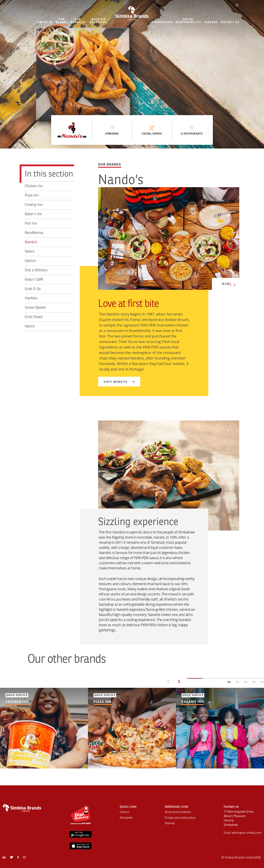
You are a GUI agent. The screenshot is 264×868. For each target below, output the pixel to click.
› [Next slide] (235, 284)
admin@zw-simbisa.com (246, 833)
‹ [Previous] (168, 681)
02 (238, 682)
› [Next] (179, 681)
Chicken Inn (34, 186)
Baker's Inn (33, 214)
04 (254, 682)
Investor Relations (98, 21)
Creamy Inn (34, 205)
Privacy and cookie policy (180, 818)
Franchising (163, 22)
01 (229, 682)
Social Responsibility (189, 21)
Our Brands (62, 21)
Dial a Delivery (36, 270)
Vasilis (30, 326)
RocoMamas (34, 233)
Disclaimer (126, 818)
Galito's (30, 261)
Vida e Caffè (34, 279)
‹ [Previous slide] (231, 284)
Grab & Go (33, 289)
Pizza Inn (32, 195)
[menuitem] (45, 22)
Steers (30, 251)
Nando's (31, 242)
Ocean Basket (35, 308)
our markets (78, 21)
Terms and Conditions (178, 812)
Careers (211, 22)
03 (246, 682)
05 (262, 682)
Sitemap (170, 823)
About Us (45, 22)
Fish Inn (31, 223)
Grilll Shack (34, 317)
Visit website (116, 382)
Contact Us (230, 22)
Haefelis (31, 298)
